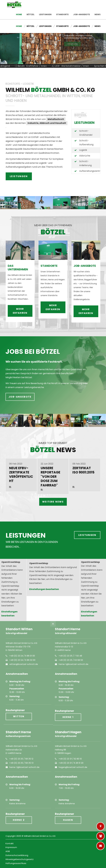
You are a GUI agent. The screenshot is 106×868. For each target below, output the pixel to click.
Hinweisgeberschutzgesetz (20, 859)
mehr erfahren (20, 291)
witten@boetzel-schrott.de (24, 664)
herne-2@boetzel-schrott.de (24, 767)
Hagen (68, 820)
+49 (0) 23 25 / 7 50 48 (70, 656)
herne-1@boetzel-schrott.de (73, 664)
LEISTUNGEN (19, 176)
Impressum (11, 847)
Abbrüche (85, 156)
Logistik (83, 150)
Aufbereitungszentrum (92, 171)
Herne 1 (68, 717)
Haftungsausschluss (16, 863)
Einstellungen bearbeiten (44, 589)
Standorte (64, 3)
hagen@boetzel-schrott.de (73, 767)
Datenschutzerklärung (17, 855)
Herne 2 (19, 820)
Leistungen (87, 535)
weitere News (53, 502)
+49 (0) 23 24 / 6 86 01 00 (22, 656)
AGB (8, 851)
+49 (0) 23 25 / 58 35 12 (21, 759)
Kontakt (95, 3)
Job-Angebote (80, 3)
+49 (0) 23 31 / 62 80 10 (70, 759)
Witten (19, 716)
